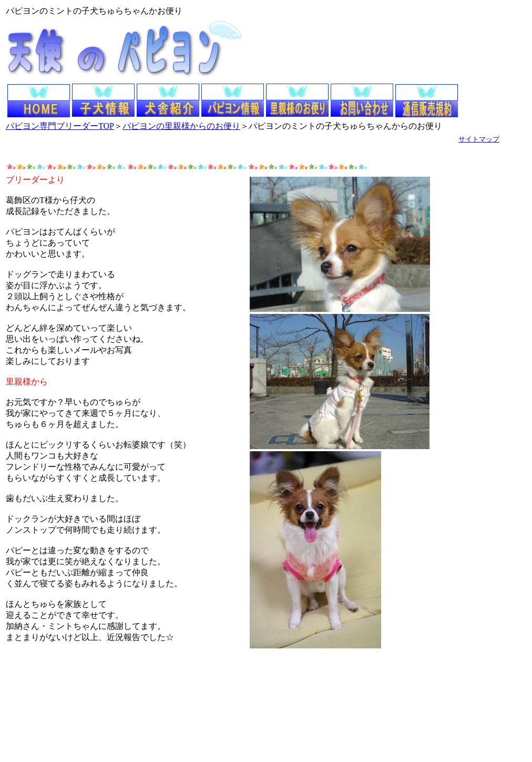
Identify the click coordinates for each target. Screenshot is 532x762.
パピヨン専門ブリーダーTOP (60, 126)
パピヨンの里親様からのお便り (181, 126)
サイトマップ (479, 139)
